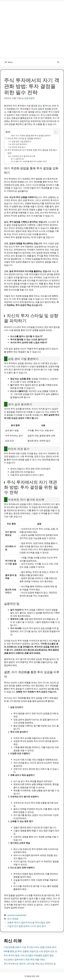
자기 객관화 (13, 919)
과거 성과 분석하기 (20, 144)
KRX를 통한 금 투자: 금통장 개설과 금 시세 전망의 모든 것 (30, 951)
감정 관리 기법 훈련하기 (22, 141)
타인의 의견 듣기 (19, 147)
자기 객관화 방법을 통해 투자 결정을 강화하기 (33, 136)
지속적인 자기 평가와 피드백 (23, 156)
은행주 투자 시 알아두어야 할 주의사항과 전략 (29, 922)
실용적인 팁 (20, 159)
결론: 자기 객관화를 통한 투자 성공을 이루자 (31, 161)
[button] (58, 62)
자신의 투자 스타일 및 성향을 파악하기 (24, 138)
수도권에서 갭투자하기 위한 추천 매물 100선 (24, 960)
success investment (17, 915)
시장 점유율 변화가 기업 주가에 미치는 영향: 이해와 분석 (30, 947)
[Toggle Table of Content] (55, 132)
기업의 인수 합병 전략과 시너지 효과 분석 (27, 926)
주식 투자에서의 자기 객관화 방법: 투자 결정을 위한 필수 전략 (32, 152)
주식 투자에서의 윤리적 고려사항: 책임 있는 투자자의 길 (30, 964)
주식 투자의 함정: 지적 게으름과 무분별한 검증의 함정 (29, 955)
